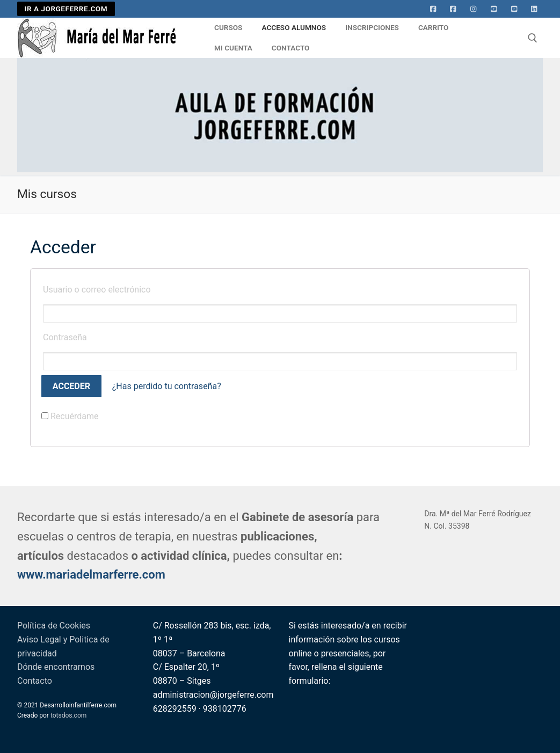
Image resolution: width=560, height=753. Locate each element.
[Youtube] (494, 9)
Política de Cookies (54, 626)
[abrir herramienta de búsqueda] (533, 38)
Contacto (35, 681)
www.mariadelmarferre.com (91, 575)
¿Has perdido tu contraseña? (167, 386)
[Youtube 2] (514, 9)
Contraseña (65, 337)
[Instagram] (474, 9)
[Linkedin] (534, 9)
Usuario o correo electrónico (97, 290)
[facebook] (453, 9)
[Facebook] (433, 9)
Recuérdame (70, 416)
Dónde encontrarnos (56, 667)
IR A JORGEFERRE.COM (66, 9)
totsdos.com (68, 715)
